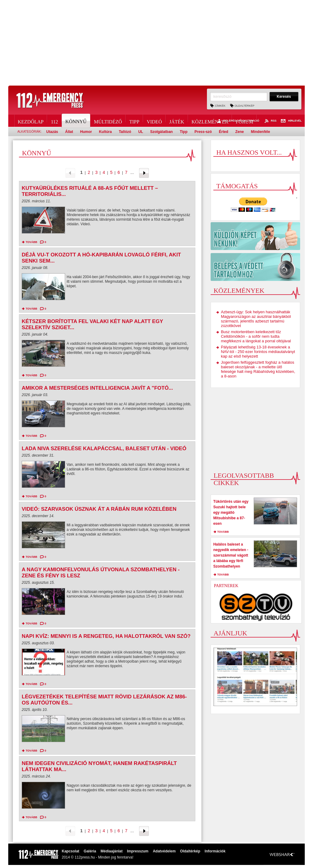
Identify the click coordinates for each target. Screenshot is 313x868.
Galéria (90, 851)
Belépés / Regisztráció (238, 121)
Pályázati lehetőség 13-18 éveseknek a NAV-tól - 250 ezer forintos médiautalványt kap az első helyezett (258, 352)
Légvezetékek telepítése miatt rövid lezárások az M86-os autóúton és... (104, 700)
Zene (240, 132)
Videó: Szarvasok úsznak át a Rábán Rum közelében (99, 509)
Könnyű (76, 121)
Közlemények (210, 121)
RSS (270, 121)
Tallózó (125, 132)
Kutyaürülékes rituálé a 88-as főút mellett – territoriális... (90, 191)
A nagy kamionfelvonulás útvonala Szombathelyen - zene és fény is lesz (101, 573)
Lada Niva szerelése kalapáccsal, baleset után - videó (104, 449)
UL (141, 132)
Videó (154, 121)
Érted (224, 132)
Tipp (134, 121)
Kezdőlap (31, 121)
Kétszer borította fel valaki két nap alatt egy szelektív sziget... (92, 324)
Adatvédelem (164, 851)
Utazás (52, 132)
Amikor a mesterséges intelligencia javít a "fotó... (97, 388)
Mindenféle (261, 132)
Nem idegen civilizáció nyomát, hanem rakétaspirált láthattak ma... (99, 766)
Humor (86, 132)
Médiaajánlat (112, 851)
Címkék (220, 106)
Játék (177, 121)
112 (54, 121)
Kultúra (105, 132)
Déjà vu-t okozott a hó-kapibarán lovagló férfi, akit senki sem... (101, 258)
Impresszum (138, 851)
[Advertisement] (156, 43)
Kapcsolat (70, 851)
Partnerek (226, 586)
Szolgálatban (161, 132)
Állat (69, 132)
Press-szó (203, 132)
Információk (215, 851)
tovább (31, 242)
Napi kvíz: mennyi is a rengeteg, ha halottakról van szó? (106, 636)
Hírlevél (291, 121)
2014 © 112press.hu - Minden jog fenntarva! (98, 857)
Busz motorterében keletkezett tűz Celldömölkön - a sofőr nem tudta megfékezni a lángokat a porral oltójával (256, 336)
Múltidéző (108, 121)
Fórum (244, 121)
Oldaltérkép (245, 106)
